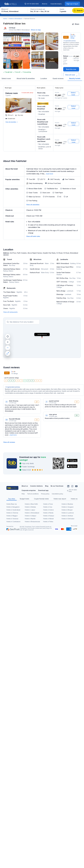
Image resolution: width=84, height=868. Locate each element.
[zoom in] (8, 342)
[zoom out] (8, 348)
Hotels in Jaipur (30, 510)
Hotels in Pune (48, 504)
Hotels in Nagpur (12, 516)
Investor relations (36, 486)
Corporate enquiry (56, 4)
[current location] (8, 336)
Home (5, 19)
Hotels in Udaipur (31, 516)
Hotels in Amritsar (67, 516)
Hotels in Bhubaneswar (32, 522)
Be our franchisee (57, 486)
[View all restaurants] (10, 312)
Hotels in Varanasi (12, 519)
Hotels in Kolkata (30, 507)
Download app (43, 490)
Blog (47, 486)
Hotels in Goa (48, 507)
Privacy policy (45, 494)
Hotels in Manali (48, 519)
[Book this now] (71, 69)
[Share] (76, 24)
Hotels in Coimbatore (13, 522)
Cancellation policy (57, 494)
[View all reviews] (9, 442)
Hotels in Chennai (12, 513)
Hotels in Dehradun (68, 519)
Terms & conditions (33, 494)
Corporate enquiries (29, 490)
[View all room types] (71, 76)
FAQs (23, 494)
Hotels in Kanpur (49, 516)
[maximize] (8, 353)
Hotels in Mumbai (67, 504)
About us (45, 4)
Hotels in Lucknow (68, 513)
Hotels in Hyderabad (13, 510)
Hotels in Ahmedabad (15, 19)
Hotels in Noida (48, 513)
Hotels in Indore (48, 510)
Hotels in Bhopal (67, 510)
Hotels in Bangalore (13, 507)
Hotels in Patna (48, 522)
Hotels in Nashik (30, 519)
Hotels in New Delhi (31, 504)
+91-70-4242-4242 (32, 4)
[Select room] (73, 94)
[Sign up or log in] (72, 4)
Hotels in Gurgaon (68, 507)
